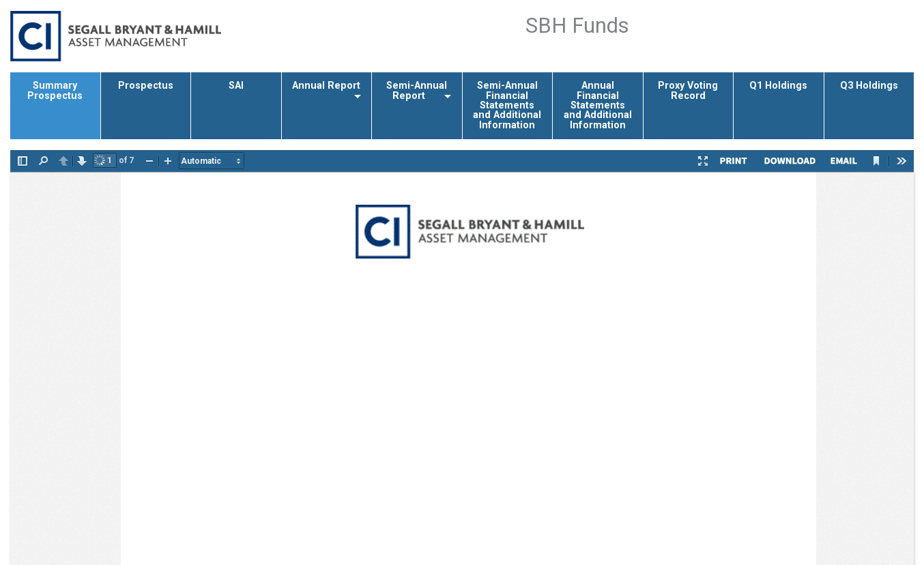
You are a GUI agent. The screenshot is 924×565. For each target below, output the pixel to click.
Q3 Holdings (869, 86)
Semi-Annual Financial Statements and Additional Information (507, 105)
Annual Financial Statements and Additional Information (598, 105)
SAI (236, 86)
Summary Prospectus (55, 90)
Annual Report (326, 86)
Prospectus (146, 86)
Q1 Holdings (778, 86)
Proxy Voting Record (688, 90)
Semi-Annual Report (417, 90)
